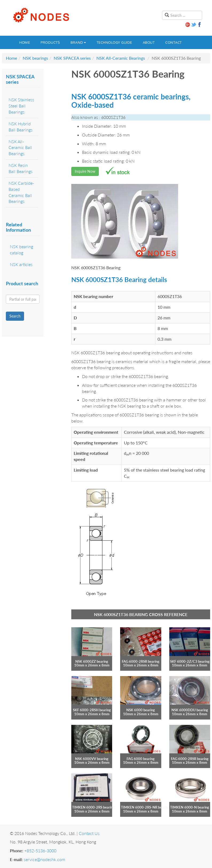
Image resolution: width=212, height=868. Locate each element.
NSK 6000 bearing (141, 710)
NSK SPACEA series (72, 58)
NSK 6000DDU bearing (190, 710)
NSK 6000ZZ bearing (92, 661)
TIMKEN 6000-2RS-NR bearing (145, 807)
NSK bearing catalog (21, 250)
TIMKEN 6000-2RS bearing (93, 807)
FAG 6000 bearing (141, 759)
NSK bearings (35, 58)
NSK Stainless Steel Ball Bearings (21, 106)
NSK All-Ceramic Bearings (121, 58)
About (149, 42)
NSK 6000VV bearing (92, 759)
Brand (78, 42)
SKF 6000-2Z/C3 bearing (190, 661)
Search (15, 316)
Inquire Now (85, 171)
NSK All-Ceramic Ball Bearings (20, 148)
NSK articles (21, 264)
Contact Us (89, 833)
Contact (174, 42)
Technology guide (114, 42)
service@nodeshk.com (44, 859)
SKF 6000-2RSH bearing (92, 710)
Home (25, 42)
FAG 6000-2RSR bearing (141, 661)
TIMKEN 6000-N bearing (190, 807)
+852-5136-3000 (40, 851)
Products (50, 42)
